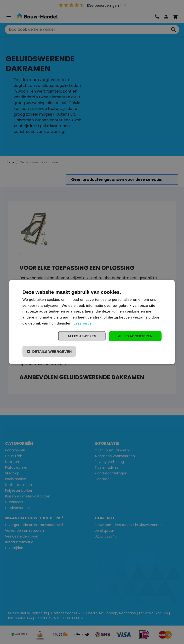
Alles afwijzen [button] (79, 336)
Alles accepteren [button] (134, 336)
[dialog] (92, 322)
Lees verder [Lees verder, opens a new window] (84, 323)
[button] (49, 352)
